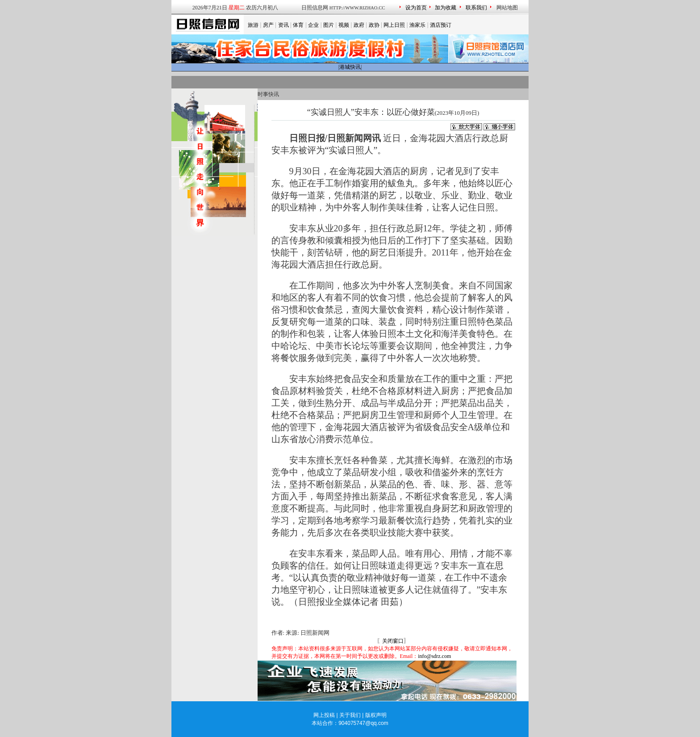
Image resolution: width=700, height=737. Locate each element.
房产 (268, 25)
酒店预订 (441, 25)
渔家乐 (417, 25)
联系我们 (476, 8)
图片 (329, 25)
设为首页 (416, 8)
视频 (344, 25)
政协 (374, 25)
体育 (298, 25)
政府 (359, 25)
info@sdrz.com (434, 656)
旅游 (253, 25)
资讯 (283, 25)
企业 (313, 25)
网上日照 (394, 25)
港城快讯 (350, 67)
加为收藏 (446, 8)
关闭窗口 (393, 641)
